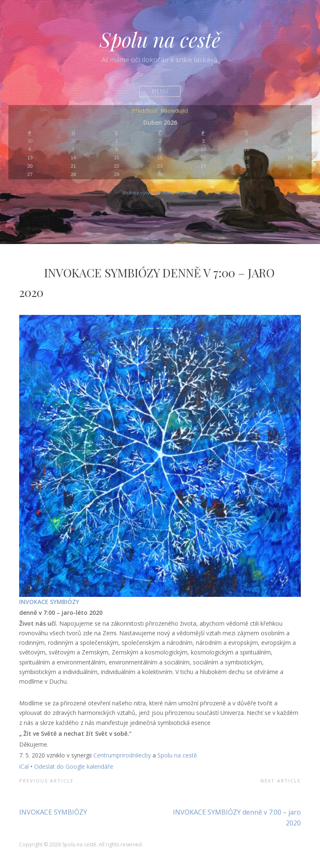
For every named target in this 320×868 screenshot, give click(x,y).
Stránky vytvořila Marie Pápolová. (160, 192)
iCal (24, 766)
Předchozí (145, 111)
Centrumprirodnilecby (122, 755)
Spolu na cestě (160, 39)
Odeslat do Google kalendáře (74, 766)
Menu (160, 91)
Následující (174, 111)
